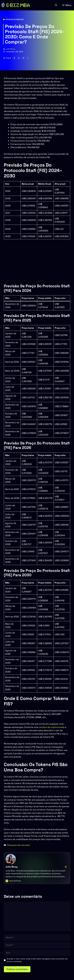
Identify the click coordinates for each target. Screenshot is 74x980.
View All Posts (15, 881)
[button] (56, 5)
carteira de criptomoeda (52, 727)
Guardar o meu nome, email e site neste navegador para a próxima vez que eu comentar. (37, 960)
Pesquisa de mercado (15, 19)
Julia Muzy (11, 49)
